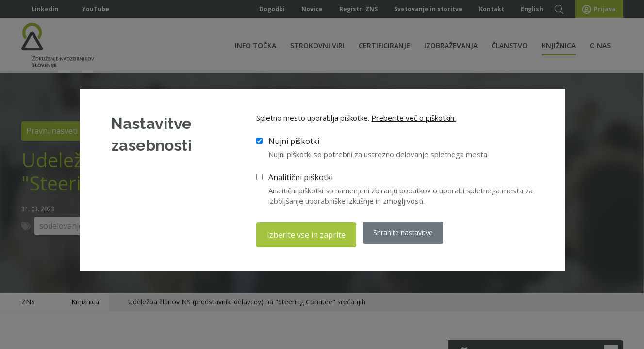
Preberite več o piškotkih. (413, 120)
